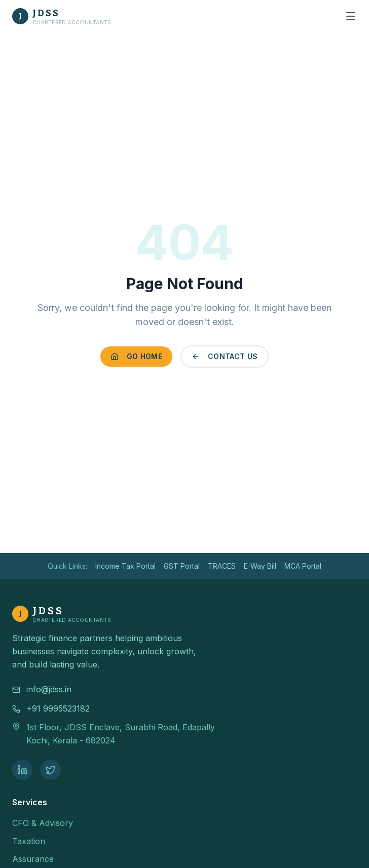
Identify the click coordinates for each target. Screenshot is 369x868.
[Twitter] (51, 770)
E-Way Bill (260, 566)
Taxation (29, 841)
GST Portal (182, 566)
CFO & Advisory (43, 823)
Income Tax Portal (125, 566)
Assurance (33, 859)
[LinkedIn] (22, 770)
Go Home (136, 356)
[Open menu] (351, 16)
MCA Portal (303, 566)
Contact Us (225, 356)
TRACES (222, 566)
